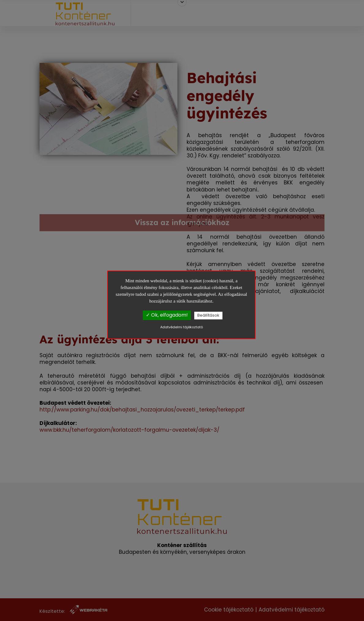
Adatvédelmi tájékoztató (182, 327)
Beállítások (208, 315)
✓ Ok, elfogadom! (167, 315)
